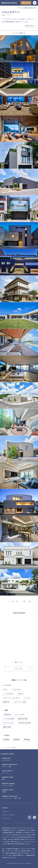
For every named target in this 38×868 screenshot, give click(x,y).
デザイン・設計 (19, 766)
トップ (3, 747)
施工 (19, 778)
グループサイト (19, 759)
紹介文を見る (30, 26)
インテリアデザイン (19, 785)
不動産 (19, 791)
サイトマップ (6, 818)
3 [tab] (20, 662)
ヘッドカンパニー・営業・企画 (19, 797)
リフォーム (19, 772)
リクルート (5, 811)
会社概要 (5, 808)
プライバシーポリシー (9, 815)
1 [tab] (16, 662)
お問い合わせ (26, 3)
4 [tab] (22, 662)
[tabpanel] (19, 638)
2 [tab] (18, 662)
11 (24, 601)
